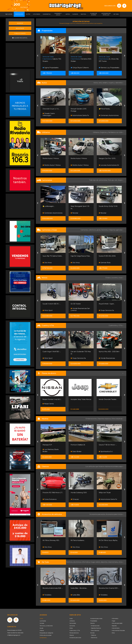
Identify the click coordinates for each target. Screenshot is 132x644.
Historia (42, 630)
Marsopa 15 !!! (47, 445)
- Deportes (114, 626)
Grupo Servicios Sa (106, 310)
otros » (121, 562)
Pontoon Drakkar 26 (78, 445)
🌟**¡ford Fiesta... (105, 109)
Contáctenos (43, 638)
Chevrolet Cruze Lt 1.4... (51, 109)
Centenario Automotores (109, 115)
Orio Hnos (47, 263)
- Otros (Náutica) (95, 630)
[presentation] (38, 56)
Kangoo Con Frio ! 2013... (108, 158)
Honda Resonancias (107, 358)
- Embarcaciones (95, 626)
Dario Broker (76, 451)
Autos (71, 619)
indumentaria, (113, 562)
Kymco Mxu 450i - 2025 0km (109, 352)
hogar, (93, 562)
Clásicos (72, 635)
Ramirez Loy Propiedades (109, 68)
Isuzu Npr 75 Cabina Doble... (53, 256)
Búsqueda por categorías (46, 633)
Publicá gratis (20, 33)
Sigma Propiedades (51, 68)
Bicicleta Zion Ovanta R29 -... (109, 588)
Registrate (20, 28)
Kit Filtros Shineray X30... (51, 540)
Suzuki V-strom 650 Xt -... (52, 304)
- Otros (113, 633)
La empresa (43, 621)
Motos (71, 628)
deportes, (104, 562)
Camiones (72, 626)
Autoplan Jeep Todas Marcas (81, 399)
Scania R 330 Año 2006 (107, 256)
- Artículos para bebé (117, 623)
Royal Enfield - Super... (107, 304)
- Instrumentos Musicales (118, 630)
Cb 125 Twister (76, 304)
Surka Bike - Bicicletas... (79, 588)
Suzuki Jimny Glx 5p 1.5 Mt (108, 206)
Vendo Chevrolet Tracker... (108, 399)
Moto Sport (48, 310)
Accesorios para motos (114, 514)
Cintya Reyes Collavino (80, 68)
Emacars (75, 499)
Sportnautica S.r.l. (106, 451)
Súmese (42, 623)
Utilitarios (72, 621)
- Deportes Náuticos (96, 628)
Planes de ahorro (74, 633)
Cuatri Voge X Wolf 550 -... (52, 352)
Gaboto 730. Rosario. (52, 59)
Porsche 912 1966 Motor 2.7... (53, 493)
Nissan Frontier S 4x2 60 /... (52, 399)
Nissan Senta (48, 404)
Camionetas (73, 623)
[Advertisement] (20, 55)
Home (41, 619)
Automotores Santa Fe (80, 115)
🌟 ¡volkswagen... (49, 206)
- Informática (115, 619)
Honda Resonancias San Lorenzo (80, 309)
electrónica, (78, 562)
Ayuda (41, 628)
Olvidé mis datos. (20, 38)
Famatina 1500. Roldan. (81, 59)
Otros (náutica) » (117, 419)
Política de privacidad (46, 635)
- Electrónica (94, 638)
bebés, (98, 562)
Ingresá (20, 23)
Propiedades (94, 621)
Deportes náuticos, (104, 419)
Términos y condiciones (46, 626)
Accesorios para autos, (98, 514)
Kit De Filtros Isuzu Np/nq (108, 540)
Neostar (74, 213)
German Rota (105, 263)
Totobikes (47, 595)
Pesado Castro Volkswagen (49, 114)
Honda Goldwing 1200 (79, 493)
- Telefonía (93, 635)
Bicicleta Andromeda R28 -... (53, 588)
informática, (86, 562)
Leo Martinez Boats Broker (51, 450)
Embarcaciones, (92, 419)
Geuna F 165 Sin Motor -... (108, 445)
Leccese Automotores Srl (109, 165)
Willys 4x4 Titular (105, 493)
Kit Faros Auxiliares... (78, 540)
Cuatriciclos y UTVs (75, 630)
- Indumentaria (115, 628)
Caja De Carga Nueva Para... (81, 256)
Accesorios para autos (75, 638)
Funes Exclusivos (50, 499)
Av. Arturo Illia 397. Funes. (109, 59)
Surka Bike (75, 595)
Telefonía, (70, 562)
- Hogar (113, 621)
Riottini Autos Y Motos (51, 158)
